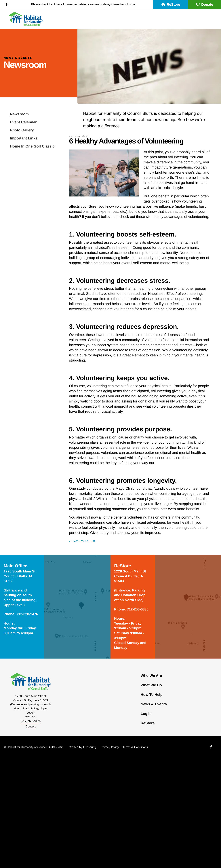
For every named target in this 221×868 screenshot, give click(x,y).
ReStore (171, 5)
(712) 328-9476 (31, 721)
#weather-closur (123, 4)
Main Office (15, 566)
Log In (146, 714)
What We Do (151, 685)
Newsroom (19, 114)
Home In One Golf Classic (32, 146)
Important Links (24, 138)
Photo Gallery (22, 130)
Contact (31, 727)
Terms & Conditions (135, 747)
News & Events (154, 704)
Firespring (90, 747)
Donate (204, 5)
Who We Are (151, 676)
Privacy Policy (110, 747)
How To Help (152, 695)
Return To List (84, 541)
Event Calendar (23, 122)
